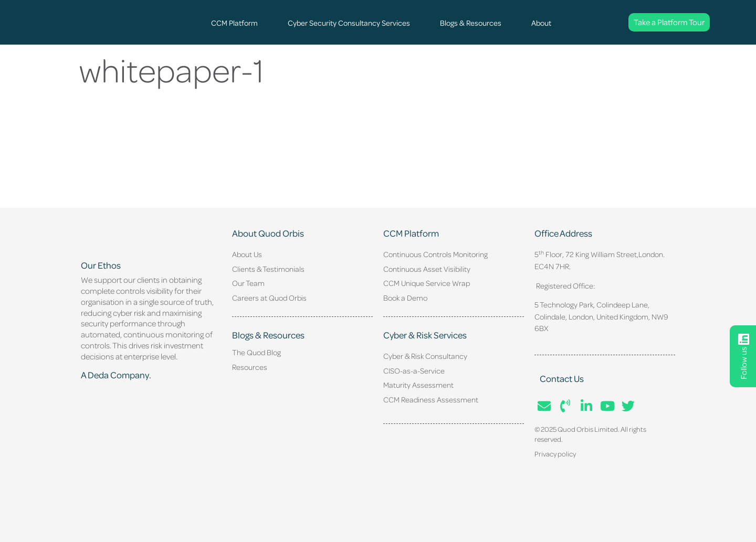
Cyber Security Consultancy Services (349, 23)
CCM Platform (234, 23)
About (541, 23)
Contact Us (562, 378)
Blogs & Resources (471, 23)
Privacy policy (555, 454)
